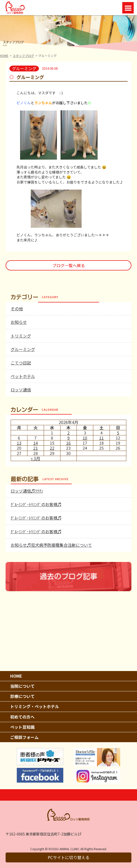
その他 (17, 309)
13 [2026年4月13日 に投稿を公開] (19, 443)
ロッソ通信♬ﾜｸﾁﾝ (27, 491)
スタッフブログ (23, 56)
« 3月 (35, 458)
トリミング (21, 336)
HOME (4, 56)
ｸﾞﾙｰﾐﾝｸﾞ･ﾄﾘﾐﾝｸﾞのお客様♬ (36, 504)
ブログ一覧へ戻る (69, 265)
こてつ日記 (21, 363)
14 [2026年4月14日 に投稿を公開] (36, 443)
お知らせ (19, 322)
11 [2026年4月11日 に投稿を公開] (101, 438)
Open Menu (128, 8)
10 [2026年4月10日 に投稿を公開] (85, 438)
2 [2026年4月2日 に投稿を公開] (68, 433)
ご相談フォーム (24, 737)
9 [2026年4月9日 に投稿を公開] (68, 438)
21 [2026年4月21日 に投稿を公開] (36, 448)
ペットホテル (23, 376)
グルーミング (23, 349)
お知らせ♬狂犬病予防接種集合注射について (51, 545)
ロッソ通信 (21, 390)
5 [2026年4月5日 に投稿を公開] (118, 433)
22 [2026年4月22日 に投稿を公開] (52, 448)
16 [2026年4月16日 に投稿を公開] (68, 443)
